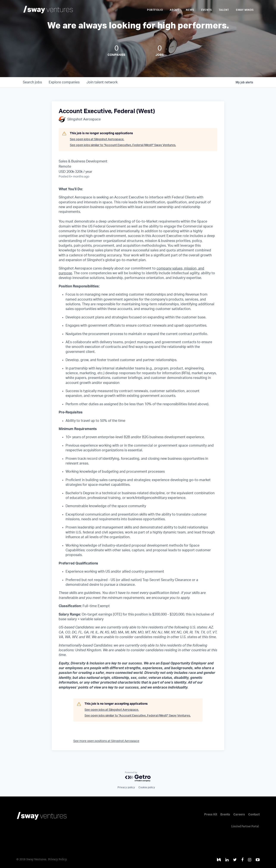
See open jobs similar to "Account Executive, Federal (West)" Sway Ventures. (123, 145)
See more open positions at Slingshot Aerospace (106, 741)
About (174, 10)
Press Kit (211, 815)
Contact (254, 815)
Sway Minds (245, 10)
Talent (224, 10)
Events (207, 10)
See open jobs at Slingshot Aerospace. (97, 139)
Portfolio (155, 10)
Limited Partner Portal (245, 827)
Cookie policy (147, 787)
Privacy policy (126, 787)
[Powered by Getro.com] (138, 777)
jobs (32, 82)
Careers (239, 815)
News (190, 10)
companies (64, 82)
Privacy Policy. (58, 859)
